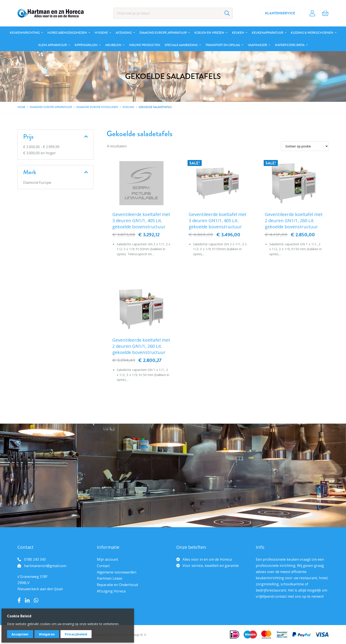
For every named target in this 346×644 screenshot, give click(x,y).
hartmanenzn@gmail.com (45, 566)
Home (21, 107)
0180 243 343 (35, 559)
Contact (103, 566)
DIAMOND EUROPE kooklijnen (97, 107)
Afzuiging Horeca (111, 591)
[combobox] (173, 13)
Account (312, 13)
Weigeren (47, 634)
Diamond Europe (37, 182)
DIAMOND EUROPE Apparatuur (51, 107)
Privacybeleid (76, 634)
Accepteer (20, 634)
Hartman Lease (110, 578)
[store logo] (51, 13)
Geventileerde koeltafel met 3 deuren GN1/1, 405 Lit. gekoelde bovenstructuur (141, 221)
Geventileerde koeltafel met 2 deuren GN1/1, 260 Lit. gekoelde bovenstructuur (294, 221)
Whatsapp (36, 600)
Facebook (19, 600)
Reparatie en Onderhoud (117, 585)
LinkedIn (27, 600)
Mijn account (107, 559)
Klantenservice (280, 13)
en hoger (39, 153)
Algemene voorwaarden (117, 572)
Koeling (128, 107)
